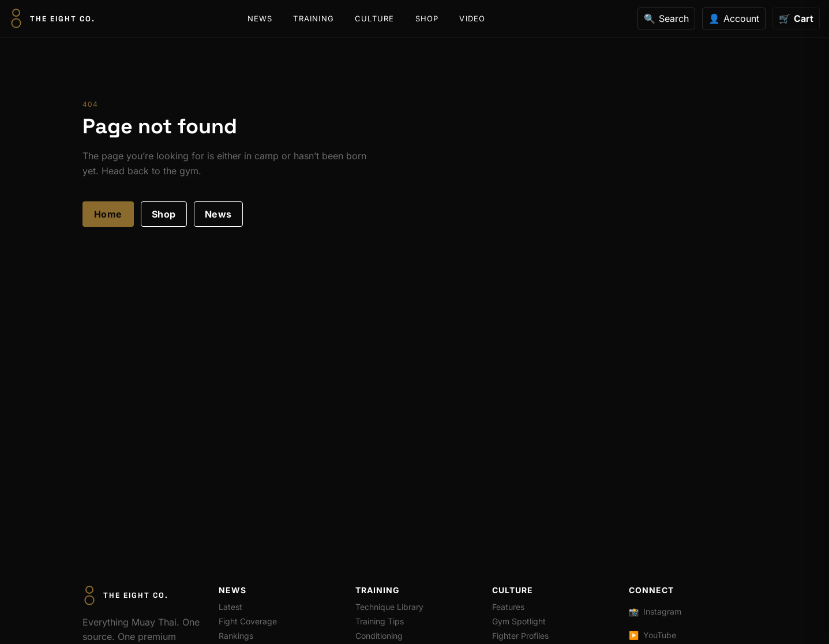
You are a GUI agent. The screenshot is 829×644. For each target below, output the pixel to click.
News (260, 18)
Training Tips (380, 621)
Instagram (655, 611)
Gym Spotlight (519, 621)
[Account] (734, 18)
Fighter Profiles (520, 636)
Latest (230, 607)
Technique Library (389, 607)
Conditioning (379, 636)
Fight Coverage (248, 621)
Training (314, 18)
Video (472, 18)
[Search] (666, 18)
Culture (374, 18)
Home (108, 214)
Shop (427, 18)
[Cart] (796, 18)
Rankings (236, 636)
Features (508, 607)
